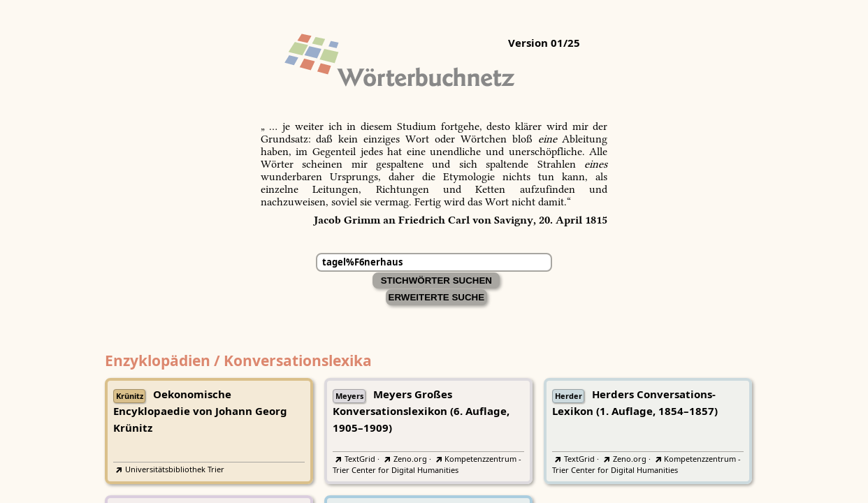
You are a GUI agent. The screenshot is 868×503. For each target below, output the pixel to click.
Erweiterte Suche (437, 297)
